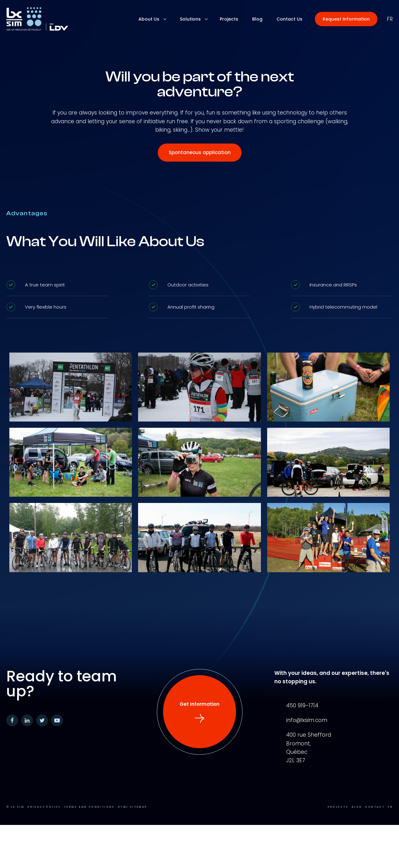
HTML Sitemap (133, 807)
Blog (357, 807)
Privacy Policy (44, 807)
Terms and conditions (89, 807)
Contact (375, 807)
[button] (346, 19)
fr (390, 19)
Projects (338, 807)
